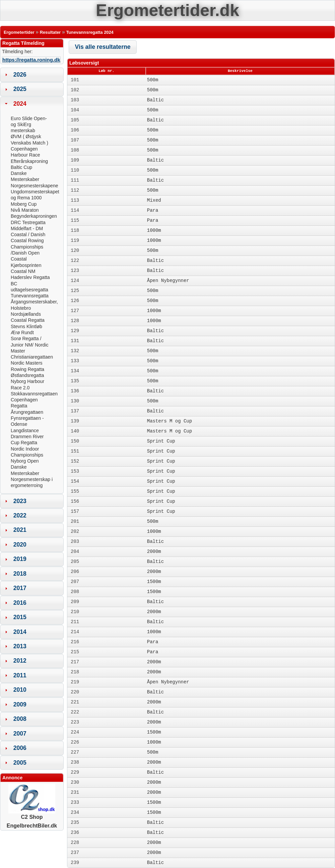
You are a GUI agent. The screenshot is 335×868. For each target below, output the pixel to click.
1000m (154, 230)
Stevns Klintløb (26, 326)
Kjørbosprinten (26, 265)
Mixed (154, 200)
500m (153, 80)
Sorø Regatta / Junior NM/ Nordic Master (30, 345)
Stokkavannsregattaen (34, 394)
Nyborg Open (25, 461)
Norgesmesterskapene (35, 186)
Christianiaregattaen (32, 357)
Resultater (50, 32)
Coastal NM (23, 271)
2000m (154, 552)
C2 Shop (32, 814)
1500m (154, 582)
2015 (20, 617)
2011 (20, 675)
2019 (20, 559)
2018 (20, 574)
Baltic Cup (21, 167)
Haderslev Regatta (30, 277)
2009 (20, 704)
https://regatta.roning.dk (31, 60)
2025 (20, 89)
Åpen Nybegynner (168, 281)
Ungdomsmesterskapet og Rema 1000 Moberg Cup (35, 198)
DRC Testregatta (28, 222)
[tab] (32, 75)
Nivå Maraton (25, 210)
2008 (20, 719)
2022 (20, 515)
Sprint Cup (161, 441)
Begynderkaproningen (34, 216)
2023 (20, 501)
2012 (20, 661)
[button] (103, 47)
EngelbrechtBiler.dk (32, 826)
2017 (20, 588)
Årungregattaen (27, 412)
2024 (20, 104)
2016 (20, 603)
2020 (20, 545)
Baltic (155, 100)
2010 (20, 690)
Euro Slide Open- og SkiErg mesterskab (29, 125)
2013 (20, 646)
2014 (20, 632)
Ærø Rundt (22, 332)
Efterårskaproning (29, 161)
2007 (20, 734)
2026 (20, 75)
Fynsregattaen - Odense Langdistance (27, 424)
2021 (20, 530)
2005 (20, 763)
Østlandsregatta (27, 375)
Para (153, 210)
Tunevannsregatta (30, 296)
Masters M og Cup (170, 421)
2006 (20, 748)
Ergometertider (19, 32)
